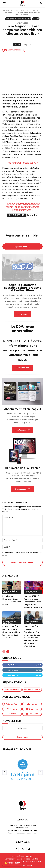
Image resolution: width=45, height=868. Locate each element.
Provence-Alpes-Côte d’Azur (30, 10)
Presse (27, 859)
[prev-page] (4, 652)
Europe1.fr (27, 45)
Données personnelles (13, 859)
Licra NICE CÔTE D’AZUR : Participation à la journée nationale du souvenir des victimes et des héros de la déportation (32, 636)
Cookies (29, 856)
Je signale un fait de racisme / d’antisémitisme (23, 862)
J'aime (39, 665)
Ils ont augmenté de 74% (24, 115)
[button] (42, 3)
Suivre (38, 670)
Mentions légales (17, 856)
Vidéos (36, 19)
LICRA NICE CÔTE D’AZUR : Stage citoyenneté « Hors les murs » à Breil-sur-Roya (11, 632)
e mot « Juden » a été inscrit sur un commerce (22, 130)
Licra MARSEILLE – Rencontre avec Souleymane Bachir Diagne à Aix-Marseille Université (33, 602)
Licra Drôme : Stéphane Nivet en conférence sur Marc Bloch (12, 600)
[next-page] (8, 652)
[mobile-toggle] (4, 3)
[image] (22, 267)
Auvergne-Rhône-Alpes (10, 592)
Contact (35, 859)
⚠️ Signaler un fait (12, 863)
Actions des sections (11, 10)
